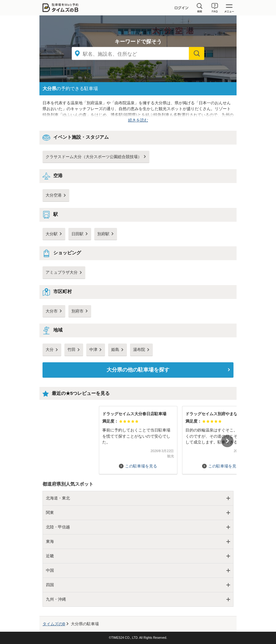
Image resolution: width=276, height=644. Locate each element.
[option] (138, 437)
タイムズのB (54, 624)
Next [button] (227, 441)
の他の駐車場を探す (138, 370)
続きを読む (138, 120)
